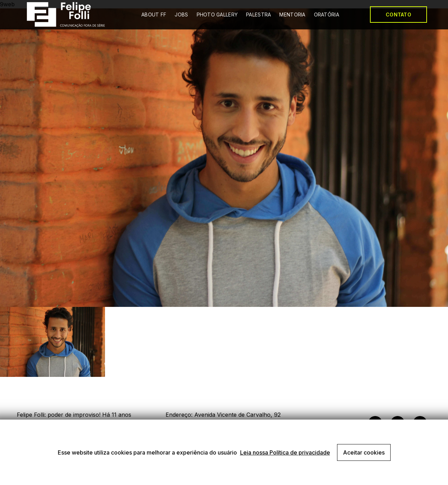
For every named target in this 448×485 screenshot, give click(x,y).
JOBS (181, 15)
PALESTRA (258, 15)
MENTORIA (292, 15)
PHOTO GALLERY (217, 15)
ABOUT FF (154, 15)
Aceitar (364, 452)
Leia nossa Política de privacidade (285, 452)
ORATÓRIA (327, 15)
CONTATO (398, 15)
